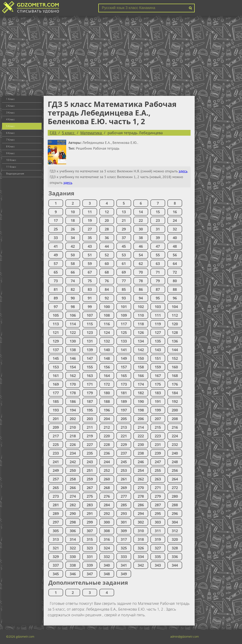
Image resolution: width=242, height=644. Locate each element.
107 (90, 315)
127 (158, 332)
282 (73, 505)
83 (90, 289)
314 (73, 539)
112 (175, 315)
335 (158, 557)
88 (175, 289)
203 (90, 419)
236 (107, 453)
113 (56, 324)
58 (73, 264)
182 (141, 393)
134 (141, 341)
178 (73, 393)
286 (141, 505)
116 (107, 324)
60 (107, 264)
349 (124, 574)
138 (73, 350)
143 (158, 350)
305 (56, 531)
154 (73, 367)
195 (90, 410)
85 (124, 289)
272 (175, 488)
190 (141, 401)
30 (141, 229)
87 (158, 289)
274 (73, 496)
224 (175, 436)
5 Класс (10, 126)
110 (141, 315)
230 (141, 445)
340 (107, 565)
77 (124, 281)
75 (90, 281)
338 (73, 565)
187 (90, 401)
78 (141, 281)
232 (175, 445)
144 (175, 350)
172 (107, 384)
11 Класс (11, 167)
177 (56, 393)
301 (124, 522)
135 (158, 341)
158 (141, 367)
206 (141, 419)
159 (158, 367)
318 (141, 539)
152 (175, 358)
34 (73, 238)
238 (141, 453)
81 (56, 289)
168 (175, 376)
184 (175, 393)
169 (56, 384)
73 (56, 281)
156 (107, 367)
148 (107, 358)
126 (141, 332)
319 (158, 539)
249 (56, 470)
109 (124, 315)
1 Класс (10, 99)
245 (124, 462)
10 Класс (11, 160)
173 (124, 384)
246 (141, 462)
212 (107, 427)
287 (158, 505)
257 (56, 479)
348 (107, 574)
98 (73, 307)
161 (56, 376)
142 (141, 350)
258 (73, 479)
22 (141, 220)
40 (175, 238)
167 (158, 376)
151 (158, 358)
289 (56, 513)
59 (90, 264)
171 (90, 384)
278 (141, 496)
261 (124, 479)
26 (73, 229)
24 (175, 220)
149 (124, 358)
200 (175, 410)
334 (141, 557)
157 (124, 367)
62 (141, 264)
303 (158, 522)
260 (107, 479)
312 (175, 531)
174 (141, 384)
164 (107, 376)
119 (158, 324)
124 (107, 332)
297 (56, 522)
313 (56, 539)
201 (56, 419)
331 (90, 557)
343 (158, 565)
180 (107, 393)
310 (141, 531)
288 (175, 505)
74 (73, 281)
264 (175, 479)
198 (141, 410)
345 (56, 574)
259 (90, 479)
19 (90, 220)
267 (90, 488)
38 (141, 238)
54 (141, 255)
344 (175, 565)
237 (124, 453)
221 (124, 436)
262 (141, 479)
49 (56, 255)
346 (73, 574)
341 (124, 565)
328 (175, 548)
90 (73, 298)
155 (90, 367)
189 (124, 401)
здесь (183, 171)
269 (124, 488)
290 (73, 513)
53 (124, 255)
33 (56, 238)
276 (107, 496)
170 (73, 384)
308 (107, 531)
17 (56, 220)
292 (107, 513)
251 (90, 470)
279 (158, 496)
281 (56, 505)
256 (175, 470)
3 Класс (10, 113)
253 (124, 470)
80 (175, 281)
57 (56, 264)
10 (73, 212)
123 (90, 332)
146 (73, 358)
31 (158, 229)
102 (141, 307)
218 (73, 436)
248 (175, 462)
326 (141, 548)
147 (90, 358)
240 (175, 453)
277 (124, 496)
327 (158, 548)
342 (141, 565)
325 (124, 548)
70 (141, 272)
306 (73, 531)
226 (73, 445)
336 (175, 557)
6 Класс (10, 133)
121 (56, 332)
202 (73, 419)
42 (73, 246)
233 (56, 453)
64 (175, 264)
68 (107, 272)
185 (56, 401)
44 (107, 246)
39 (158, 238)
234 (73, 453)
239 (158, 453)
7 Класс (10, 140)
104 (175, 307)
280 (175, 496)
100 (107, 307)
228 (107, 445)
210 (73, 427)
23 (158, 220)
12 (107, 212)
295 (158, 513)
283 (90, 505)
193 (56, 410)
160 (175, 367)
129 (56, 341)
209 (56, 427)
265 (56, 488)
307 (90, 531)
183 (158, 393)
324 (107, 548)
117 (124, 324)
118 (141, 324)
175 (158, 384)
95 (158, 298)
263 (158, 479)
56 (175, 255)
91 (90, 298)
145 (56, 358)
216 (175, 427)
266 (73, 488)
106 (73, 315)
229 (124, 445)
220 (107, 436)
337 (56, 565)
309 (124, 531)
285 (124, 505)
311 (158, 531)
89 (56, 298)
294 (141, 513)
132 (107, 341)
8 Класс (10, 146)
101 (124, 307)
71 (158, 272)
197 (124, 410)
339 (90, 565)
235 (90, 453)
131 (90, 341)
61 (124, 264)
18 (73, 220)
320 (175, 539)
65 (56, 272)
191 (158, 401)
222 (141, 436)
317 (124, 539)
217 (56, 436)
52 (107, 255)
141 (124, 350)
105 (56, 315)
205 (124, 419)
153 (56, 367)
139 (90, 350)
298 (73, 522)
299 (90, 522)
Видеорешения (15, 174)
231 (158, 445)
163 (90, 376)
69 (124, 272)
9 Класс (10, 153)
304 (175, 522)
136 (175, 341)
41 (56, 246)
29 (124, 229)
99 (90, 307)
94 (141, 298)
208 (175, 419)
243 (90, 462)
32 (175, 229)
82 (73, 289)
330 (73, 557)
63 (158, 264)
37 (124, 238)
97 (56, 307)
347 (90, 574)
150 (141, 358)
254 (141, 470)
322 (73, 548)
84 (107, 289)
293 (124, 513)
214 (141, 427)
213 (124, 427)
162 (73, 376)
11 (90, 212)
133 (124, 341)
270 (141, 488)
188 (107, 401)
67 (90, 272)
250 (73, 470)
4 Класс (10, 119)
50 (73, 255)
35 (90, 238)
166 (141, 376)
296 (175, 513)
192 (175, 401)
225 (56, 445)
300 (107, 522)
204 (107, 419)
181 (124, 393)
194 (73, 410)
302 (141, 522)
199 (158, 410)
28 (107, 229)
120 (175, 324)
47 (158, 246)
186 (73, 401)
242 (73, 462)
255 (158, 470)
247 (158, 462)
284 (107, 505)
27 (90, 229)
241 (56, 462)
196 (107, 410)
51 (90, 255)
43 (90, 246)
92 (107, 298)
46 (141, 246)
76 (107, 281)
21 (124, 220)
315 (90, 539)
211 (90, 427)
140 (107, 350)
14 (141, 212)
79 (158, 281)
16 (175, 212)
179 (90, 393)
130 (73, 341)
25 (56, 229)
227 (90, 445)
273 (56, 496)
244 (107, 462)
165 (124, 376)
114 (73, 324)
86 (141, 289)
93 (124, 298)
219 (90, 436)
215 (158, 427)
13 (124, 212)
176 (175, 384)
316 (107, 539)
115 (90, 324)
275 (90, 496)
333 (124, 557)
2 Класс (10, 106)
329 (56, 557)
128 (175, 332)
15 (158, 212)
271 (158, 488)
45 (124, 246)
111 (158, 315)
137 (56, 350)
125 (124, 332)
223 (158, 436)
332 (107, 557)
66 (73, 272)
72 (175, 272)
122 (73, 332)
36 (107, 238)
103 (158, 307)
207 (158, 419)
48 (175, 246)
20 (107, 220)
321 (56, 548)
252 (107, 470)
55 (158, 255)
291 (90, 513)
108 (107, 315)
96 (175, 298)
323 (90, 548)
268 (107, 488)
